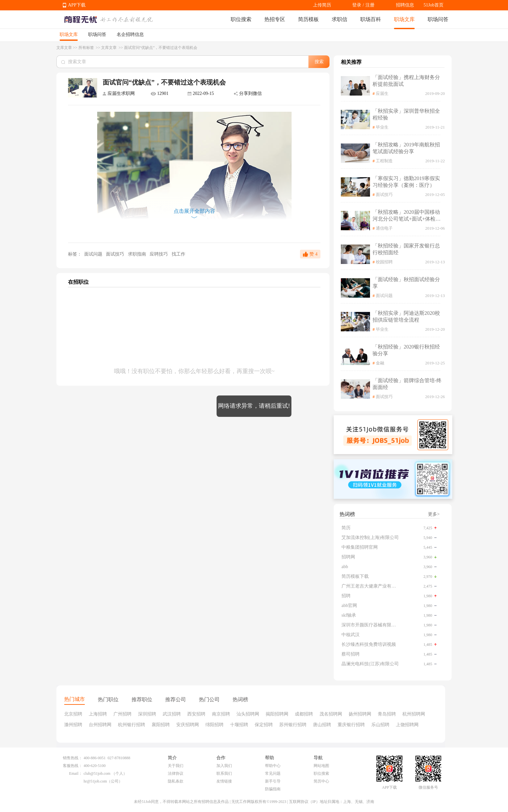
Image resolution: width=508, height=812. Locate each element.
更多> (434, 514)
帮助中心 (273, 766)
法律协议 (176, 773)
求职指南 (138, 254)
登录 (357, 5)
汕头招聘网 (248, 714)
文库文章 (64, 48)
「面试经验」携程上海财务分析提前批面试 (406, 81)
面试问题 (93, 254)
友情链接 (224, 781)
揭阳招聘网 (277, 714)
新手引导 (273, 781)
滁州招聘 (73, 725)
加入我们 (224, 766)
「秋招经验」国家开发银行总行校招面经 (406, 249)
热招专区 (275, 19)
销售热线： (73, 758)
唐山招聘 (322, 725)
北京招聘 (73, 714)
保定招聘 (264, 725)
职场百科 (371, 19)
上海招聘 (98, 714)
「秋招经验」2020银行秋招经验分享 (406, 350)
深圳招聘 (147, 714)
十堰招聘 (239, 725)
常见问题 (273, 773)
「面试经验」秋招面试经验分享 (406, 283)
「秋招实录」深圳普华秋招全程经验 (406, 114)
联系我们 (224, 773)
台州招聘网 (100, 725)
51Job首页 (434, 5)
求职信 (340, 19)
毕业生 (382, 127)
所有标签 (87, 48)
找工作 (179, 254)
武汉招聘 (172, 714)
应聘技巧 (159, 254)
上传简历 (322, 5)
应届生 (382, 93)
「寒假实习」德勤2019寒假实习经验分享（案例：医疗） (406, 182)
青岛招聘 (387, 714)
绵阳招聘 (214, 725)
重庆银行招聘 (351, 725)
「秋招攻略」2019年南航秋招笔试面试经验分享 (406, 148)
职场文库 (404, 19)
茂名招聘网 (331, 714)
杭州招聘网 (414, 714)
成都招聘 (304, 714)
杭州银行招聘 (132, 725)
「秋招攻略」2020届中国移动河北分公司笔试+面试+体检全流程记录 (407, 216)
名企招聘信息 (130, 34)
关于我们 (176, 766)
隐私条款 (176, 781)
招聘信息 (405, 5)
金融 (380, 363)
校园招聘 (384, 262)
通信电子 (384, 228)
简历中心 (321, 781)
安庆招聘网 (188, 725)
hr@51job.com (95, 781)
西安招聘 (196, 714)
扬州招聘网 (360, 714)
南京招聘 (221, 714)
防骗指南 (273, 789)
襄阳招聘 (161, 725)
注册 (370, 5)
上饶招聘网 (407, 725)
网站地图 (321, 766)
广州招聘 (122, 714)
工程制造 (384, 161)
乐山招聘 (380, 725)
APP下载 (77, 5)
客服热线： (73, 766)
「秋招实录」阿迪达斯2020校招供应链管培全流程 (406, 316)
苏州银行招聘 (293, 725)
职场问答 (438, 19)
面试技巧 (116, 254)
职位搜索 (241, 19)
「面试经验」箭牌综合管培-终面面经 (407, 384)
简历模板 (308, 19)
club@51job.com (97, 773)
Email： (76, 773)
